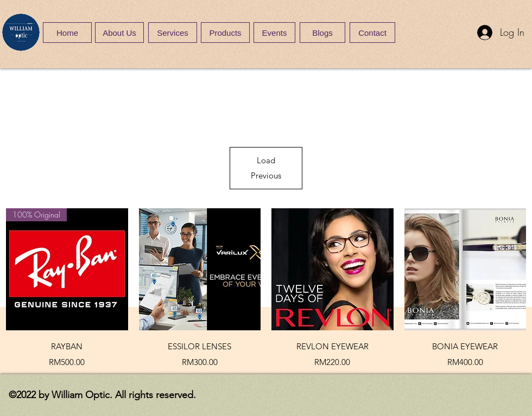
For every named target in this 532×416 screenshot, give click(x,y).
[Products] (225, 33)
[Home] (67, 33)
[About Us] (119, 33)
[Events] (274, 33)
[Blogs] (322, 33)
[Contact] (372, 33)
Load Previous (266, 168)
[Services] (173, 33)
